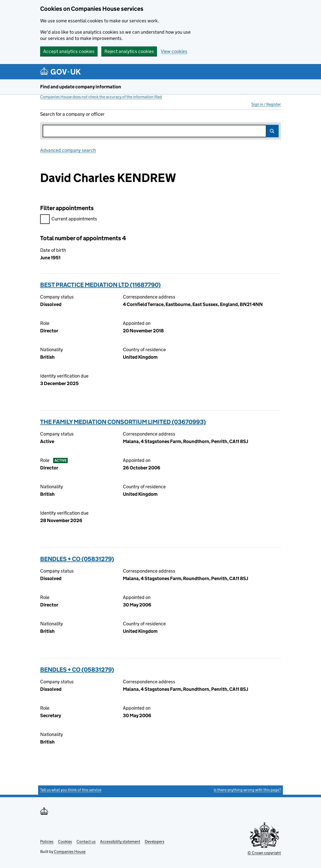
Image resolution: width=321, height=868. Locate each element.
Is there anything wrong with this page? (247, 790)
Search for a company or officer (72, 114)
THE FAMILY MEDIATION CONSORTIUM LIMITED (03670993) (123, 422)
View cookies (174, 51)
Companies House (70, 852)
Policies (47, 842)
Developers (154, 842)
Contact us (86, 842)
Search (272, 131)
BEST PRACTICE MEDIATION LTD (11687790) (100, 285)
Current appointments (69, 220)
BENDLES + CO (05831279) (77, 559)
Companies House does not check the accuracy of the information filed (101, 97)
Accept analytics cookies (69, 51)
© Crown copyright (264, 853)
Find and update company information (81, 87)
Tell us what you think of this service (71, 790)
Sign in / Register (266, 104)
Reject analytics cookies (129, 51)
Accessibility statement (120, 842)
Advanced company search (68, 150)
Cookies (65, 842)
